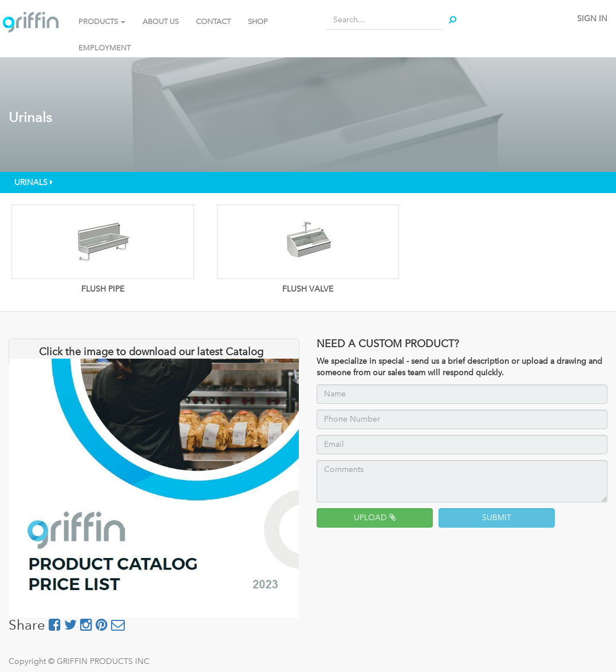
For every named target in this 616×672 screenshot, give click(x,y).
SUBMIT (497, 518)
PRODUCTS (102, 21)
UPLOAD (375, 518)
